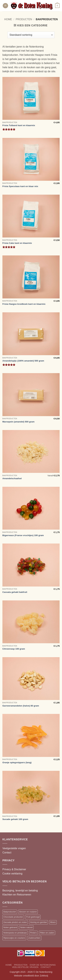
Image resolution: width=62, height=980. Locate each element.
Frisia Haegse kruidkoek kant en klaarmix (24, 304)
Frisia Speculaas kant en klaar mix (20, 186)
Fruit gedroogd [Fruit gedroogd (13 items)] (33, 917)
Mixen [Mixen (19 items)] (53, 922)
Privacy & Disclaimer (14, 869)
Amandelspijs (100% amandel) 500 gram (23, 361)
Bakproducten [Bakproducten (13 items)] (10, 912)
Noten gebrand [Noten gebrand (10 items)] (10, 927)
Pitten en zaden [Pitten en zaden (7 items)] (47, 933)
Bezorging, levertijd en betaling (20, 891)
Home (8, 19)
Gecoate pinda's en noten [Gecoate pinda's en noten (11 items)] (15, 922)
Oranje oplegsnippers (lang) (17, 762)
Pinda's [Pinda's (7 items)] (33, 933)
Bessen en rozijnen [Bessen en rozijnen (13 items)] (28, 912)
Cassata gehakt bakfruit (15, 592)
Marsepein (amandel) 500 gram (18, 422)
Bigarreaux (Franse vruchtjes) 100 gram (23, 535)
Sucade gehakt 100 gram (15, 819)
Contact (7, 853)
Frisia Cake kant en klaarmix (17, 243)
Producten (24, 19)
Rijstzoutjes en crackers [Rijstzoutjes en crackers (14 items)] (14, 938)
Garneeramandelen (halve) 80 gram (21, 706)
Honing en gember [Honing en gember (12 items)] (39, 922)
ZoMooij (44, 976)
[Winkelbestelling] (31, 35)
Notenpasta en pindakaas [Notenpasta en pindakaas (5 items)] (15, 933)
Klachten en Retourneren (17, 895)
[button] (5, 6)
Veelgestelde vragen (14, 848)
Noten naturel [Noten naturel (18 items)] (26, 927)
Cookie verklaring (12, 874)
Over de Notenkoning (43, 965)
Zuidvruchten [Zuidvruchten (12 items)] (34, 938)
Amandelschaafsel (12, 478)
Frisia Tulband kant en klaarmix (19, 125)
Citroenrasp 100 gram (14, 649)
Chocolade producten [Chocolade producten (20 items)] (13, 917)
